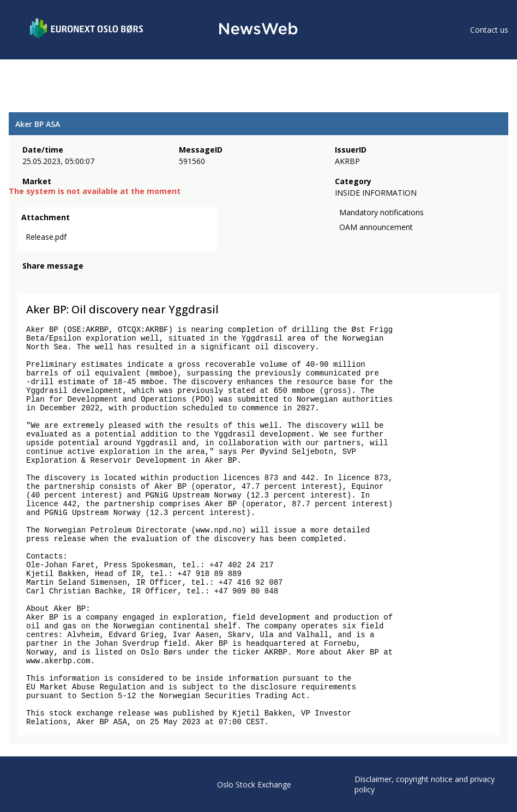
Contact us (489, 30)
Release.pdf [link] (46, 237)
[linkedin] (66, 281)
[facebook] (29, 281)
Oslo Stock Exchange (254, 784)
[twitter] (46, 281)
